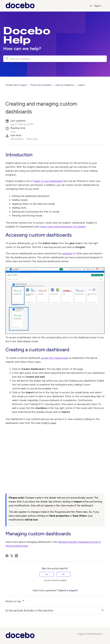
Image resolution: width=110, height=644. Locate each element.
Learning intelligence (65, 85)
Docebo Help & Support (16, 85)
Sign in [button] (98, 6)
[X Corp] (12, 556)
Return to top (15, 601)
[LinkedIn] (16, 556)
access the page (55, 358)
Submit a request (68, 590)
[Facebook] (7, 556)
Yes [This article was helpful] (47, 574)
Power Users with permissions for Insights (63, 227)
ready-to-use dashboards (48, 181)
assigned (67, 253)
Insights (81, 85)
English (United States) (91, 634)
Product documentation (41, 85)
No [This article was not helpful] (63, 574)
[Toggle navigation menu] (91, 6)
